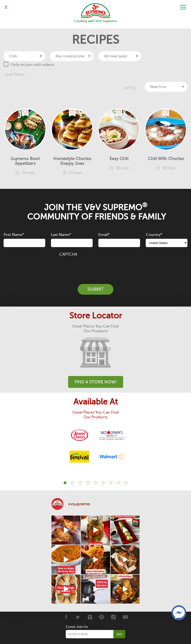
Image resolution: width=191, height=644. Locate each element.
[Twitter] (78, 617)
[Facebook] (66, 617)
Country (154, 235)
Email (104, 235)
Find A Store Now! (96, 382)
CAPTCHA (68, 254)
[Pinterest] (102, 617)
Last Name (61, 235)
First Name (14, 235)
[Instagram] (90, 617)
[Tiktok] (113, 617)
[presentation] (95, 267)
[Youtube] (125, 617)
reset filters (15, 74)
